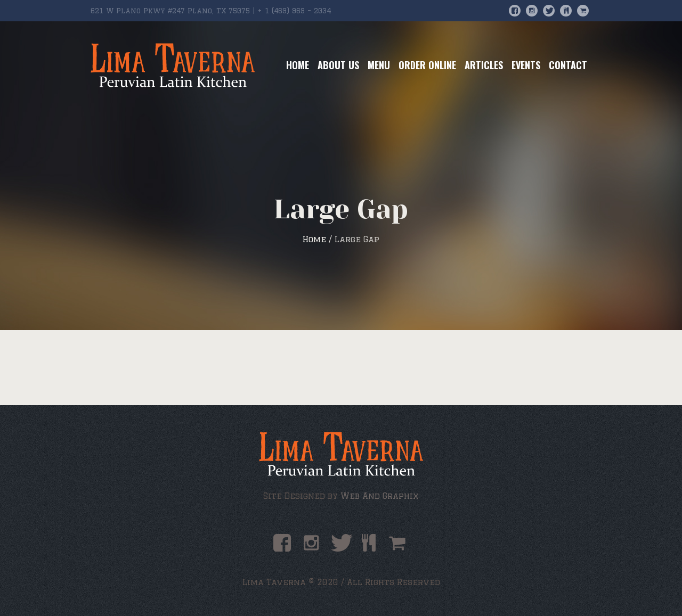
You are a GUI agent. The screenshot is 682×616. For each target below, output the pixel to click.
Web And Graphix (380, 496)
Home (314, 239)
